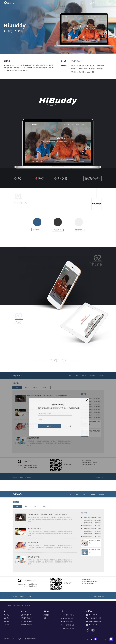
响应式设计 (91, 65)
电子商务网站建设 (26, 621)
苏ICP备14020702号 (30, 639)
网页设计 (74, 65)
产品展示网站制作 (76, 61)
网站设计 (74, 72)
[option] (105, 639)
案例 (83, 3)
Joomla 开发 (100, 65)
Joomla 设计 (91, 72)
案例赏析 (46, 615)
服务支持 (46, 618)
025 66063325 (92, 615)
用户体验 (82, 72)
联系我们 (7, 621)
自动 (96, 639)
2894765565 (92, 625)
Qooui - (67, 622)
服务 (103, 3)
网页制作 (92, 69)
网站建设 (74, 69)
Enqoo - (67, 615)
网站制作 (100, 69)
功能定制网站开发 (26, 625)
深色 (92, 639)
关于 (75, 3)
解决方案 (93, 3)
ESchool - (68, 628)
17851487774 (92, 618)
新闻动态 (7, 618)
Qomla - (67, 625)
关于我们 (7, 615)
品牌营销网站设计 (26, 615)
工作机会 (7, 625)
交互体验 (82, 65)
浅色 (88, 639)
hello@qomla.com (94, 621)
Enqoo (22, 639)
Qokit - (67, 618)
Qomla (10, 3)
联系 (111, 3)
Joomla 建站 (83, 69)
